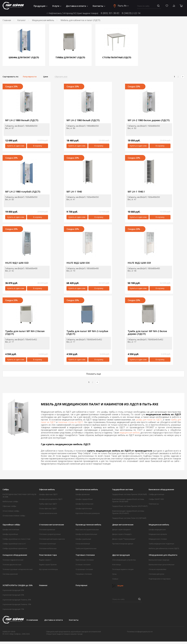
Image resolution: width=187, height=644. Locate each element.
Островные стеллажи (84, 569)
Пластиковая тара (48, 555)
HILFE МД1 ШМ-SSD (17, 263)
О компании (32, 620)
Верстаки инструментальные (87, 529)
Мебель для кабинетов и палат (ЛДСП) (164, 548)
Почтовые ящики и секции (123, 569)
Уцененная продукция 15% (13, 609)
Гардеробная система (123, 490)
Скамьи (115, 579)
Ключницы (116, 564)
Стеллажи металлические (51, 525)
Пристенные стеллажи (85, 560)
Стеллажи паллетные (47, 544)
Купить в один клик (16, 146)
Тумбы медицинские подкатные (161, 544)
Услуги (57, 6)
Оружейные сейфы (11, 525)
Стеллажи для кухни (156, 574)
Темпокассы (154, 504)
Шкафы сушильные (83, 539)
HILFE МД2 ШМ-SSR (139, 263)
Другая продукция (121, 555)
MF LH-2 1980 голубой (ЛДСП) (23, 192)
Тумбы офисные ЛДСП (48, 504)
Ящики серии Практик (48, 564)
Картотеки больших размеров (88, 513)
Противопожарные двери (123, 544)
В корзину (38, 146)
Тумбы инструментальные (86, 548)
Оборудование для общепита (163, 555)
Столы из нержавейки (157, 569)
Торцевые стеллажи (84, 574)
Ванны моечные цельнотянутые (162, 564)
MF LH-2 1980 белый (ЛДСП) (83, 120)
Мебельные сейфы (10, 501)
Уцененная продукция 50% (13, 590)
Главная (7, 20)
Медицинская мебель (43, 20)
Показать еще (94, 374)
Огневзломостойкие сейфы (14, 516)
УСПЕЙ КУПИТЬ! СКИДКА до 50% (18, 585)
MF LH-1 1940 (74, 192)
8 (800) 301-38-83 (110, 13)
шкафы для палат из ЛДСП (149, 420)
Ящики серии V (45, 560)
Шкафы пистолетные (11, 529)
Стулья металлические (48, 513)
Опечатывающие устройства (124, 560)
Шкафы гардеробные (84, 499)
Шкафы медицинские (157, 529)
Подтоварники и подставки (160, 579)
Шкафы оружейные (10, 534)
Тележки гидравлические (13, 560)
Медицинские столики (158, 539)
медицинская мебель (130, 433)
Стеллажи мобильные (48, 548)
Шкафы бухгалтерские (84, 504)
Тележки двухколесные (12, 564)
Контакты (99, 6)
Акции (118, 586)
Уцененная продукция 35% (13, 595)
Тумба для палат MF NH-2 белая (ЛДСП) (25, 333)
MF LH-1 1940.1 (136, 192)
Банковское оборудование (161, 490)
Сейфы (6, 490)
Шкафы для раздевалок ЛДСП (51, 499)
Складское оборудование (15, 555)
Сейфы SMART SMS (156, 499)
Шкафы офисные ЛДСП (48, 494)
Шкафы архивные (83, 494)
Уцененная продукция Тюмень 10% (17, 604)
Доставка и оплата (77, 6)
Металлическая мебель (87, 490)
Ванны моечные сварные (159, 560)
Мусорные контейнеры (48, 569)
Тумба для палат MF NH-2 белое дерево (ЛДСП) (147, 333)
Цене (46, 77)
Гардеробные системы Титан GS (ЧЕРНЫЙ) (129, 518)
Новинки (43, 585)
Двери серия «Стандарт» (122, 534)
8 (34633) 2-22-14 (131, 13)
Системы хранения (10, 574)
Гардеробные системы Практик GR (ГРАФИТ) (130, 506)
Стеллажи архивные (47, 529)
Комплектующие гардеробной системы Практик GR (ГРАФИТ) (128, 512)
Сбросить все (61, 77)
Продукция (41, 6)
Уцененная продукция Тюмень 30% (17, 600)
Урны (114, 574)
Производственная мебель (88, 525)
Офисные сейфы (9, 506)
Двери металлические (123, 525)
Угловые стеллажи (83, 564)
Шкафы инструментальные (86, 534)
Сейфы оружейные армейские (15, 548)
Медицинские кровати (158, 534)
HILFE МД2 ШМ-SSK (78, 263)
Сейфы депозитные (156, 494)
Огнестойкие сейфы (11, 511)
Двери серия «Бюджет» (121, 529)
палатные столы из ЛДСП (71, 422)
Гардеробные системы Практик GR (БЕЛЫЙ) (129, 494)
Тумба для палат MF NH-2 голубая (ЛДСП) (87, 333)
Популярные (81, 585)
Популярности (30, 77)
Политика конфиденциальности (140, 632)
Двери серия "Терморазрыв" (124, 539)
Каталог (21, 20)
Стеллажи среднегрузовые (50, 534)
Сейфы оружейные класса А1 (14, 544)
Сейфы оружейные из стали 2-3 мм (16, 539)
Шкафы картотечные (84, 508)
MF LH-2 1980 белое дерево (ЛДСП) (149, 120)
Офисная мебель (47, 490)
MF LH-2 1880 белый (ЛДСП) (22, 120)
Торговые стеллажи (85, 555)
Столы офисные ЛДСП (48, 508)
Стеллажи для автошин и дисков (52, 539)
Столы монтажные (83, 544)
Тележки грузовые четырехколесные (18, 569)
